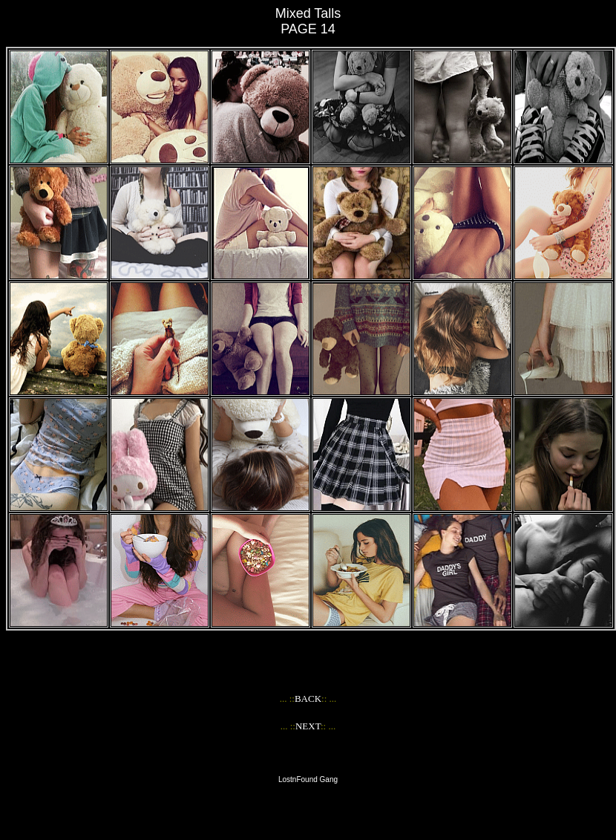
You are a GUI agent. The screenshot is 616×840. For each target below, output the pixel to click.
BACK (308, 699)
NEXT (308, 726)
